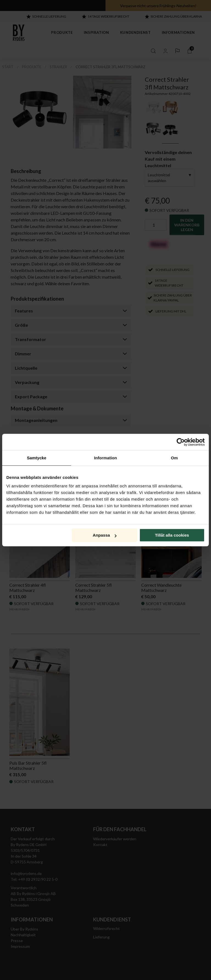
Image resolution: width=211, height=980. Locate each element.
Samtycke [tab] (37, 458)
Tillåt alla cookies (172, 535)
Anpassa (105, 535)
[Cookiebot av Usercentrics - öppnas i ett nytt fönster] (181, 442)
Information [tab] (105, 458)
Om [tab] (174, 458)
